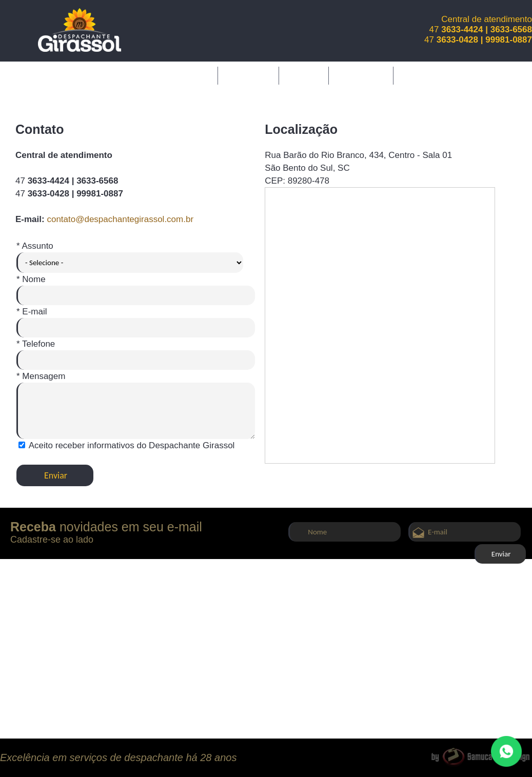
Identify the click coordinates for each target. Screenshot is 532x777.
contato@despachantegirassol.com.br (120, 219)
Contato (204, 93)
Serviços (304, 75)
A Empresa (248, 75)
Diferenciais (361, 75)
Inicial (199, 75)
